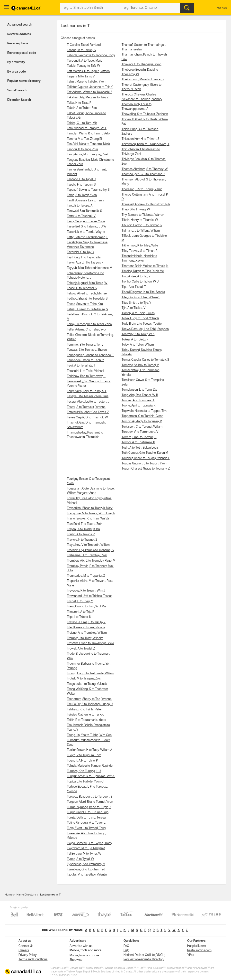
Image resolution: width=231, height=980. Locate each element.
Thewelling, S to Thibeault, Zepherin (145, 114)
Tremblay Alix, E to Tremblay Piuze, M (91, 561)
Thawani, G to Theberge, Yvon (142, 64)
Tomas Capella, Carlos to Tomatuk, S (145, 360)
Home (9, 895)
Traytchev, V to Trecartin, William (88, 545)
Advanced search (20, 25)
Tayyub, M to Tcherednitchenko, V (89, 268)
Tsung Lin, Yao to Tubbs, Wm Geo (89, 735)
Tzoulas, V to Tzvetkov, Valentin (87, 875)
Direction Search (19, 100)
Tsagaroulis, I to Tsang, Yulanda (87, 684)
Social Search (17, 90)
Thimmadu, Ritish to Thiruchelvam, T (146, 144)
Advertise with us (81, 946)
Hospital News (197, 946)
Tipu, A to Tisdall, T (134, 287)
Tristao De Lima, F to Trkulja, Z (86, 622)
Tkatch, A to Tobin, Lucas (138, 313)
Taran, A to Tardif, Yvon (82, 195)
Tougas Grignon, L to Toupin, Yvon (144, 464)
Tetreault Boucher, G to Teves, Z (88, 412)
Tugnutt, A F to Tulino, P (82, 761)
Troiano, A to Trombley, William (87, 633)
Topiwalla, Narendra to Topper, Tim (144, 411)
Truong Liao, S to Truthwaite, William (90, 674)
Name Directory (26, 895)
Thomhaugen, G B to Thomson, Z (143, 174)
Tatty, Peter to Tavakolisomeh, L (88, 237)
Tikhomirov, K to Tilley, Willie (140, 246)
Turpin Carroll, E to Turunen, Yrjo (88, 812)
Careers (24, 950)
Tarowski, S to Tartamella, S (84, 211)
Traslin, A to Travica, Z (81, 534)
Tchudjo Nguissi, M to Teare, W (87, 283)
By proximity (16, 62)
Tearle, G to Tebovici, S (82, 288)
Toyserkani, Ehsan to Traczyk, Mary (90, 508)
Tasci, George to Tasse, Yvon (86, 221)
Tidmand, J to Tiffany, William (141, 231)
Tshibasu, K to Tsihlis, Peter (84, 710)
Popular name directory (24, 81)
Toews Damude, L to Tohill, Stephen (145, 329)
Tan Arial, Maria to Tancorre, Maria (88, 144)
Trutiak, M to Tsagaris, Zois (84, 679)
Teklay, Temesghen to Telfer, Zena (89, 324)
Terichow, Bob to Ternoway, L (86, 376)
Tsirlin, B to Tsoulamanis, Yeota (86, 720)
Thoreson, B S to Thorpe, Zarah (142, 189)
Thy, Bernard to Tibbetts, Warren (143, 215)
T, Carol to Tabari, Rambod (84, 45)
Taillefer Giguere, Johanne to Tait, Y (90, 87)
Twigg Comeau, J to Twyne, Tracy (89, 843)
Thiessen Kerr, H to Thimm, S (140, 139)
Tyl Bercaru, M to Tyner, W (84, 854)
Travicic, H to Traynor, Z (82, 540)
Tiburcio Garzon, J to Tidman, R (142, 225)
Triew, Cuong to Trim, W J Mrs (87, 607)
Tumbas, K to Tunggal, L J (84, 771)
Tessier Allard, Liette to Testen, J (88, 402)
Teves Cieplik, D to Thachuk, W (87, 418)
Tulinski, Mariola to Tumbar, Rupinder (90, 766)
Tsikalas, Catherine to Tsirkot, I (86, 715)
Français (222, 8)
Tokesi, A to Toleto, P (135, 340)
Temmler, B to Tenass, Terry (85, 345)
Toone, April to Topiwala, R (138, 406)
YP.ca (191, 955)
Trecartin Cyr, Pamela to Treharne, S (90, 550)
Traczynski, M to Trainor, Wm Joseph (91, 514)
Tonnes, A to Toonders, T (138, 400)
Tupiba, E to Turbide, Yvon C (85, 782)
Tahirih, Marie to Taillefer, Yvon (86, 82)
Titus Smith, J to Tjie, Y (136, 303)
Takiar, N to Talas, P (79, 103)
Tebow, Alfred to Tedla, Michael (87, 294)
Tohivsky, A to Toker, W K (138, 334)
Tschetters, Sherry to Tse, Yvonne (89, 699)
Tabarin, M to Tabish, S (81, 50)
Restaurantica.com (199, 950)
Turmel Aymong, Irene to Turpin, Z (89, 807)
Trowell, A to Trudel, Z (81, 649)
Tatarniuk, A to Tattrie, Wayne (86, 232)
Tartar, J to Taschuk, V (81, 216)
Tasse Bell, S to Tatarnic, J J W (87, 227)
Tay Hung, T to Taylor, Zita (84, 258)
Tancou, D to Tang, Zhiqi (83, 149)
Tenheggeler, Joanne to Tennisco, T (90, 355)
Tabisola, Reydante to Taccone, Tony (91, 55)
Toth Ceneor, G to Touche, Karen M (145, 453)
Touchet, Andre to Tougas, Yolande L (146, 458)
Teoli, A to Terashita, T (81, 366)
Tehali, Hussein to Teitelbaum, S (87, 309)
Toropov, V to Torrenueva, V (140, 432)
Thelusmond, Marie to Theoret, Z (143, 80)
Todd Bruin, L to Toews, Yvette (142, 324)
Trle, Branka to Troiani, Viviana (86, 627)
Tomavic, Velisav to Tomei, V (140, 365)
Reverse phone (18, 43)
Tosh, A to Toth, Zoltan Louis (140, 448)
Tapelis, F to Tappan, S (81, 185)
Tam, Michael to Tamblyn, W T (87, 128)
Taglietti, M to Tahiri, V (81, 77)
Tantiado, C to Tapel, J (81, 179)
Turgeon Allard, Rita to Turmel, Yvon (90, 802)
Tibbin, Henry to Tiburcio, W (140, 220)
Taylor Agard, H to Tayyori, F (85, 263)
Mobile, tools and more (84, 956)
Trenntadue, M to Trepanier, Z (86, 576)
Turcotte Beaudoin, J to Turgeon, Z (90, 797)
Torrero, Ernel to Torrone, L (139, 437)
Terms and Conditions (33, 959)
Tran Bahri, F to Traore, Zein (84, 524)
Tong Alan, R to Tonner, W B (140, 395)
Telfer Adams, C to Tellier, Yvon (87, 330)
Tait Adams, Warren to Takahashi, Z (90, 92)
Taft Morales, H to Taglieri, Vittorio (88, 71)
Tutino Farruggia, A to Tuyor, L (86, 823)
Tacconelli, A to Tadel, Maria (85, 61)
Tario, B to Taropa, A (80, 206)
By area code (17, 72)
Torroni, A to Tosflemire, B (138, 442)
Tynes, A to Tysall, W (80, 859)
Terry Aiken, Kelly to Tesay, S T (87, 391)
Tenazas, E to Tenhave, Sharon (87, 350)
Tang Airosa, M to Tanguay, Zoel (87, 155)
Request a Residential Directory (144, 959)
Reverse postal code (22, 53)
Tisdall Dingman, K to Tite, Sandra (143, 292)
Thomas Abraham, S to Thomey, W (145, 169)
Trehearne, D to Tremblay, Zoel (87, 555)
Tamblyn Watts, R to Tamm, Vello (88, 134)
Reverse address (19, 34)
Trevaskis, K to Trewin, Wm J (86, 591)
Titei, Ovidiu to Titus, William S (141, 297)
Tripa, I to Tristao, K (79, 617)
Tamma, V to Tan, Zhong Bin (85, 139)
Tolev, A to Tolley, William (138, 345)
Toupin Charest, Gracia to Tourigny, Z (146, 469)
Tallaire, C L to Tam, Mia (82, 123)
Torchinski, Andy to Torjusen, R (142, 421)
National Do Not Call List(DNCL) (144, 955)
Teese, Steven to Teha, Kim (85, 304)
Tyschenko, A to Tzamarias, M (86, 864)
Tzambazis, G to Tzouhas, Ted (86, 870)
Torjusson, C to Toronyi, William (142, 427)
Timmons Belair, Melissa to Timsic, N (145, 266)
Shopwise (76, 960)
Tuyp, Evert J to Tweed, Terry (86, 828)
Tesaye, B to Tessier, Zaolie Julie (88, 396)
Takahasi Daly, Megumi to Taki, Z (88, 98)
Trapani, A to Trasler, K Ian (83, 529)
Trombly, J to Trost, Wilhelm (85, 638)
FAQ (126, 946)
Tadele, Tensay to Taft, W (84, 66)
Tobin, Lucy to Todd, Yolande (140, 318)
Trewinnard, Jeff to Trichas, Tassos (90, 596)
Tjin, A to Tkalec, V (133, 308)
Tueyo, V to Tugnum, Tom (84, 755)
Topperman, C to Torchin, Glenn (142, 416)
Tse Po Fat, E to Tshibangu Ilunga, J (90, 704)
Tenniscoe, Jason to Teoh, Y (85, 360)
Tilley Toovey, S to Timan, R (139, 251)
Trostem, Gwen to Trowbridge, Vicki (90, 643)
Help (126, 950)
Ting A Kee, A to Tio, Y (136, 277)
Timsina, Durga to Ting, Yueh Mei (143, 271)
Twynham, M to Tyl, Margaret (86, 848)
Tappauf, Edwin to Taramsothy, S (88, 190)
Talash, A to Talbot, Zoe (82, 108)
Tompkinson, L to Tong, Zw (139, 390)
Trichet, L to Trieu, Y (80, 601)
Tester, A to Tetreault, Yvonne (86, 407)
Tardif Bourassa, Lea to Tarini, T (87, 201)
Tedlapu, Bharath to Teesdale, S (87, 299)
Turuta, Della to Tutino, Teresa (86, 818)
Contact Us (26, 946)
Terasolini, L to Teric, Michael (85, 371)
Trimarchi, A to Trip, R (80, 612)
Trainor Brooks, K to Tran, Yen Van (89, 519)
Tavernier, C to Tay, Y (81, 252)
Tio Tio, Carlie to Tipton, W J (140, 282)
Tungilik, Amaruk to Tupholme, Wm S (91, 776)
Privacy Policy (28, 955)
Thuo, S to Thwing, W (136, 210)
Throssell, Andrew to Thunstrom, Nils (146, 204)
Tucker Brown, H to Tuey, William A (89, 750)
